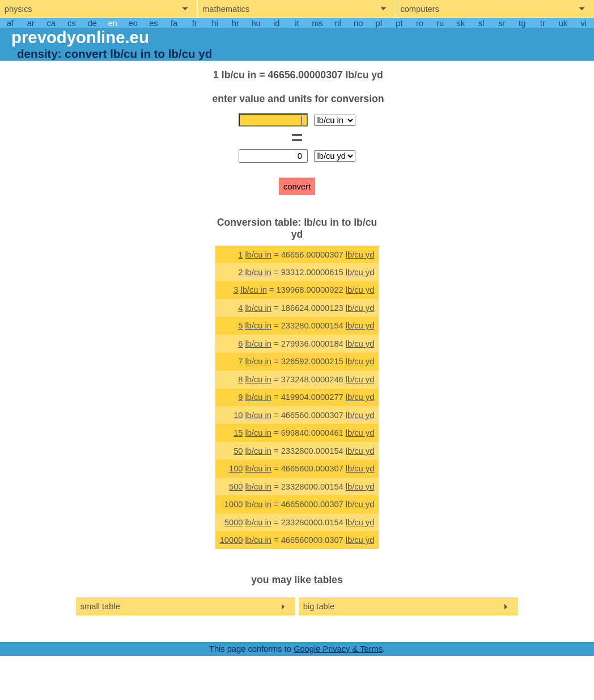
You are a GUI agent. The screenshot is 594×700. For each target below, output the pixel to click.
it (297, 23)
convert (297, 187)
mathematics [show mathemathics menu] (226, 9)
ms (317, 23)
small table (100, 606)
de (92, 23)
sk (461, 23)
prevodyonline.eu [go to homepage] (80, 37)
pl (379, 23)
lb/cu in (258, 255)
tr (543, 23)
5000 (234, 522)
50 (238, 451)
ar (31, 23)
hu (256, 23)
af (10, 23)
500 (236, 487)
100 (236, 469)
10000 (232, 540)
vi (584, 23)
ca (51, 23)
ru (440, 23)
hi (215, 23)
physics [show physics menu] (18, 9)
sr (502, 23)
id (276, 23)
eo (133, 23)
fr (195, 23)
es (153, 23)
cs (72, 23)
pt (399, 23)
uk (563, 23)
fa (174, 23)
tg (522, 23)
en (113, 23)
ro (420, 23)
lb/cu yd (360, 255)
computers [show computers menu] (419, 9)
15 (238, 433)
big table (319, 606)
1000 (234, 504)
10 (238, 415)
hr (236, 23)
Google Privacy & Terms (338, 649)
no (358, 23)
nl (338, 23)
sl (481, 23)
